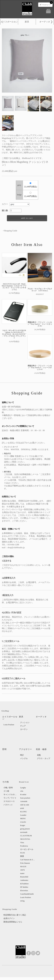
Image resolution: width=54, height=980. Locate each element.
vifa (22, 791)
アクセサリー (25, 749)
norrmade (24, 832)
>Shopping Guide (10, 231)
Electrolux (24, 890)
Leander (23, 815)
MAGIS (23, 866)
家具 (27, 22)
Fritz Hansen (25, 863)
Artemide (24, 801)
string (22, 901)
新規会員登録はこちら (13, 922)
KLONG (23, 812)
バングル (24, 758)
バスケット (8, 805)
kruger (23, 825)
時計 (22, 755)
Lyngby (23, 788)
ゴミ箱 (6, 791)
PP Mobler (24, 887)
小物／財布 (8, 788)
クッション (25, 722)
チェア (23, 726)
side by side (25, 805)
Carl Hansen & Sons (28, 860)
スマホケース (9, 801)
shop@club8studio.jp (16, 548)
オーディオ (45, 22)
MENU (23, 818)
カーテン (24, 729)
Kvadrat (23, 794)
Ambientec (24, 880)
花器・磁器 (41, 749)
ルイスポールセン (9, 22)
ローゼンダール (27, 849)
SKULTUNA (25, 839)
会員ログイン (9, 918)
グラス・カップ (44, 758)
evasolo (23, 822)
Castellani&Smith (27, 894)
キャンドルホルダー (11, 794)
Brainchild (24, 877)
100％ (23, 870)
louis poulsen (25, 798)
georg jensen (25, 829)
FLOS (22, 853)
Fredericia (24, 846)
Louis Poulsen (9, 725)
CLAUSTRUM (26, 836)
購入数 (6, 211)
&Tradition (24, 884)
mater (22, 873)
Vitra (22, 842)
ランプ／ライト (10, 798)
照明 (4, 749)
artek (22, 808)
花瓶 (39, 755)
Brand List (24, 782)
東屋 (22, 856)
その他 (6, 782)
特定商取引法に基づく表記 (15, 915)
